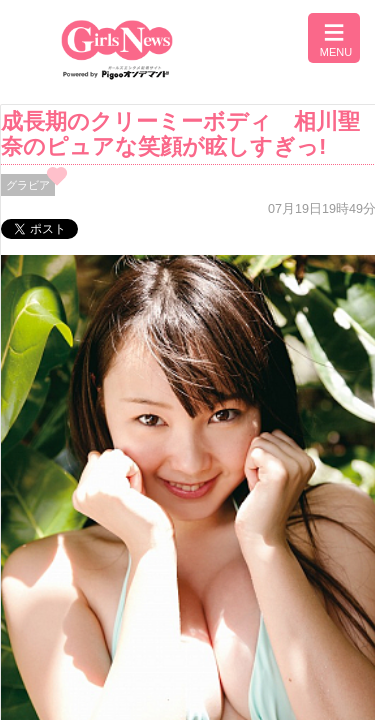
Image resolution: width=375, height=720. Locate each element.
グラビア (28, 185)
